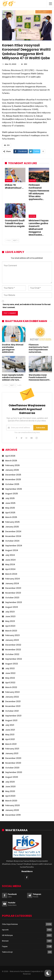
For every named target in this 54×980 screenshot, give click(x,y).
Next (16, 240)
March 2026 (11, 461)
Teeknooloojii (7, 952)
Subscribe (41, 428)
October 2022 (12, 654)
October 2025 (12, 484)
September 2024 (14, 546)
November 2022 (13, 650)
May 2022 (10, 678)
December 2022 (13, 645)
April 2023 (10, 626)
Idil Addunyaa (7, 935)
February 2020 (13, 805)
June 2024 (10, 560)
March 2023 (11, 631)
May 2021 (10, 735)
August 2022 (12, 664)
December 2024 (13, 531)
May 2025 (10, 508)
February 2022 (12, 692)
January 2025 (12, 527)
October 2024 (12, 541)
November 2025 (13, 479)
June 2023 (10, 616)
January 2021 (12, 753)
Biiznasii (5, 941)
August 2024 (12, 550)
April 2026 (10, 456)
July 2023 (10, 612)
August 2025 (12, 494)
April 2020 (10, 796)
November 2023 (13, 593)
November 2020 (13, 763)
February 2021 (12, 749)
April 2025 (10, 513)
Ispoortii (5, 930)
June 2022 (10, 673)
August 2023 (12, 607)
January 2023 (12, 640)
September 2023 (14, 602)
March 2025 (11, 517)
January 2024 (12, 583)
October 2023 (12, 598)
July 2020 (10, 782)
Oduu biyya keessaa (10, 924)
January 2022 (12, 697)
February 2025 (12, 522)
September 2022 (14, 659)
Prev (8, 240)
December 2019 (13, 815)
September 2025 (14, 489)
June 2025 (10, 503)
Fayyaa (9, 181)
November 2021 (13, 706)
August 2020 (12, 777)
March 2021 (11, 744)
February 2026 (12, 465)
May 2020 (10, 791)
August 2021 (11, 720)
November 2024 (13, 536)
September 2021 (13, 716)
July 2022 (10, 668)
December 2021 (13, 701)
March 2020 (11, 801)
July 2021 (10, 725)
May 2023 (10, 621)
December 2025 (13, 475)
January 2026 (12, 470)
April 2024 (10, 569)
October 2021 (12, 711)
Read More (27, 871)
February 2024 (13, 579)
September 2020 (14, 772)
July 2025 (10, 498)
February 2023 (12, 635)
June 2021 (10, 730)
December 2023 (13, 588)
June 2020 (10, 787)
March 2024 (11, 574)
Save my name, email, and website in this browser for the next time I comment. (27, 306)
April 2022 (10, 683)
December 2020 (13, 758)
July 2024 (10, 555)
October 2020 (12, 768)
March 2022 (11, 687)
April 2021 (10, 739)
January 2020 (12, 810)
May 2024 (10, 564)
